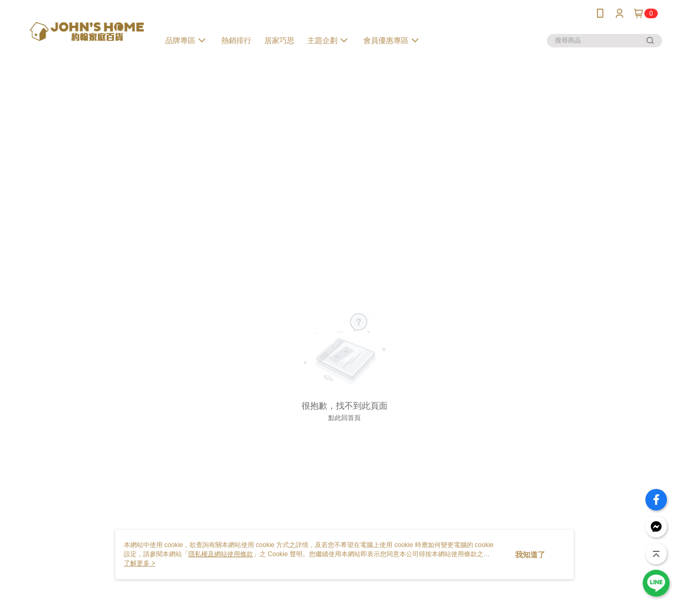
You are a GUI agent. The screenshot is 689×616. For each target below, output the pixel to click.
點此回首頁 (344, 418)
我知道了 (530, 555)
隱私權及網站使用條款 (221, 554)
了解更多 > (139, 563)
